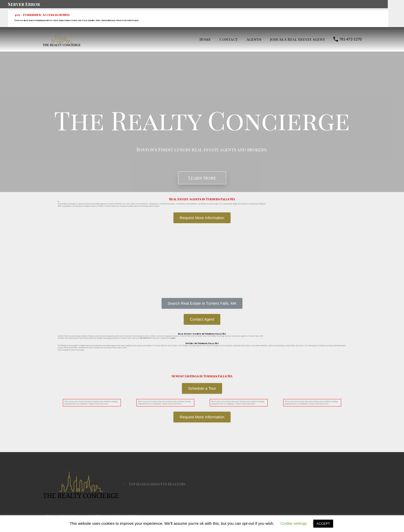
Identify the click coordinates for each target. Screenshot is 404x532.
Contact (229, 39)
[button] (202, 303)
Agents (254, 39)
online (173, 338)
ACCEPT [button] (323, 524)
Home (205, 39)
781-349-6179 (145, 338)
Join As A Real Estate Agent (298, 39)
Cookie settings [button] (294, 523)
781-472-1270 (351, 39)
